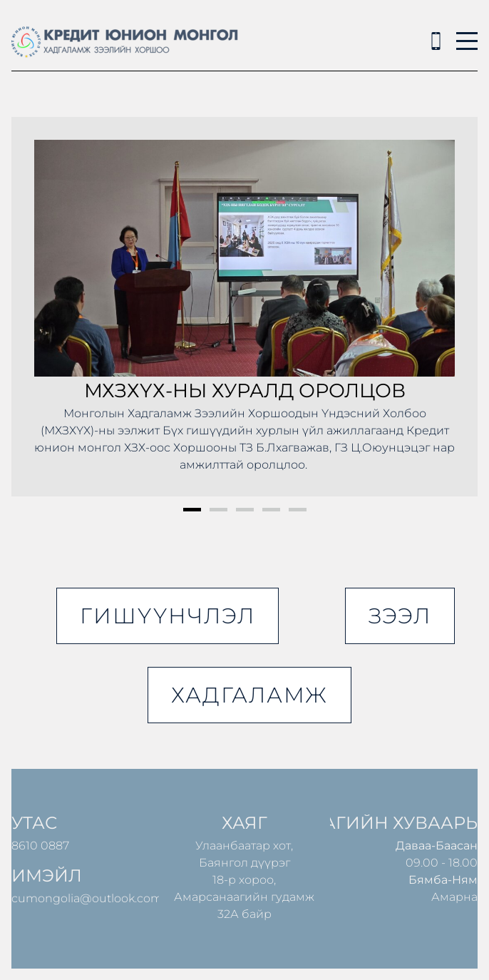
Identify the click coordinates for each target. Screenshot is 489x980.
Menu (467, 33)
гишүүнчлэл (168, 616)
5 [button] (298, 510)
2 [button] (218, 510)
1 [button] (192, 510)
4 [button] (271, 510)
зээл (400, 616)
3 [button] (245, 510)
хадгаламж (249, 695)
